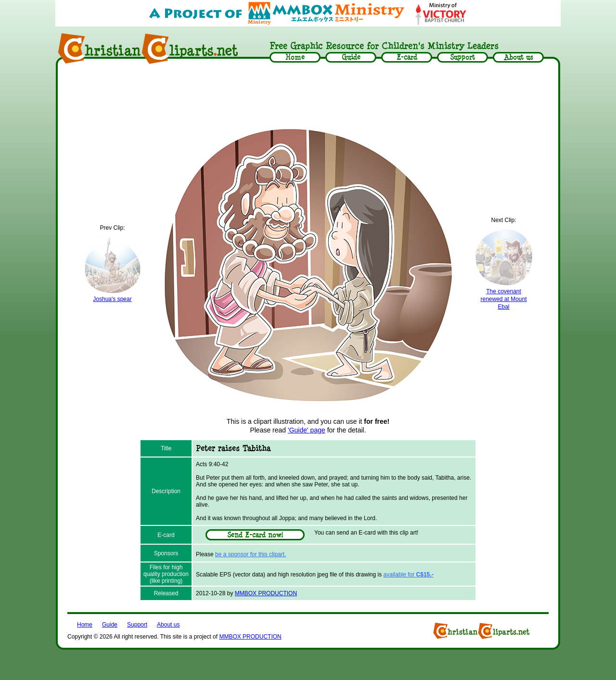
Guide (110, 625)
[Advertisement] (308, 95)
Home (85, 625)
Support (137, 625)
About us (168, 625)
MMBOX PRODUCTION (266, 593)
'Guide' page (307, 430)
